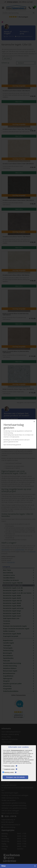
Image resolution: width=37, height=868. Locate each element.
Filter (4, 866)
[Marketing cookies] (3, 772)
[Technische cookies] (3, 766)
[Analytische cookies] (3, 769)
